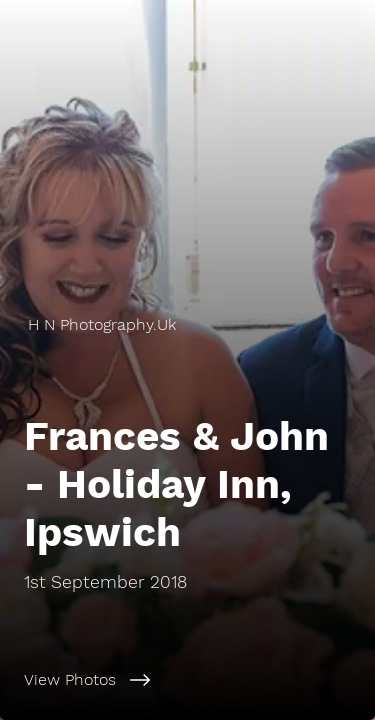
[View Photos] (187, 680)
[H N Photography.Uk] (187, 324)
